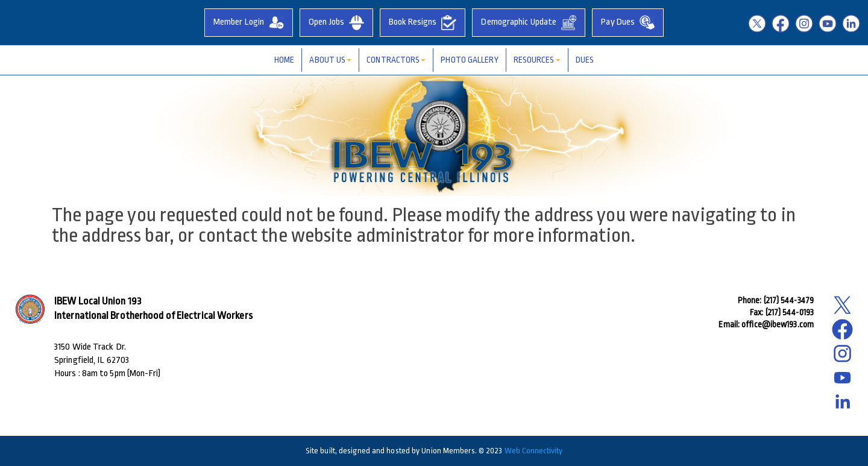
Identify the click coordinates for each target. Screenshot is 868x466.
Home (284, 60)
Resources (537, 60)
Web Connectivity (534, 451)
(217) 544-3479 (789, 300)
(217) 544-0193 (790, 312)
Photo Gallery (469, 60)
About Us (330, 60)
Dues (585, 60)
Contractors (396, 60)
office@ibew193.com (778, 324)
